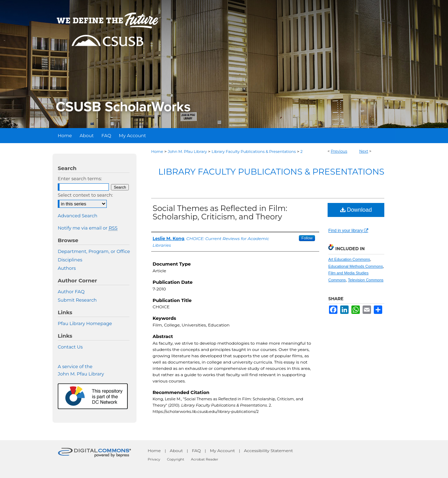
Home (157, 152)
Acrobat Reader (205, 459)
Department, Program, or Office (94, 251)
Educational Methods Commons (356, 266)
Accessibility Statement (268, 451)
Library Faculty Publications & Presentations (254, 152)
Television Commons (366, 280)
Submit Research (77, 300)
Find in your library (348, 231)
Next (364, 151)
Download (356, 210)
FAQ (196, 451)
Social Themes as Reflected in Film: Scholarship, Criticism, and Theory (220, 213)
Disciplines (70, 260)
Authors (67, 268)
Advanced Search (78, 216)
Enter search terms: (80, 178)
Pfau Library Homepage (85, 323)
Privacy (154, 459)
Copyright (176, 459)
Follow (307, 238)
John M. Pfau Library (187, 152)
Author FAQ (71, 291)
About (176, 451)
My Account (223, 451)
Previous (339, 151)
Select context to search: (85, 195)
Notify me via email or (88, 228)
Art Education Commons (349, 259)
